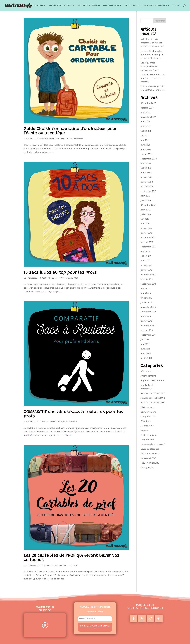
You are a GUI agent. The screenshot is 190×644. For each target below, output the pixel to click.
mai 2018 (145, 224)
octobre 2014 (147, 330)
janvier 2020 (147, 182)
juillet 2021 (146, 131)
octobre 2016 (147, 279)
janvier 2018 (146, 233)
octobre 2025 (147, 108)
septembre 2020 (149, 159)
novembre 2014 (148, 326)
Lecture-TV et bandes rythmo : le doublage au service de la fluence (152, 55)
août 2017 (145, 251)
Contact (177, 5)
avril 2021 (145, 145)
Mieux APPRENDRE (111, 5)
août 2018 (145, 210)
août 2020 (146, 163)
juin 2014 (145, 339)
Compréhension (148, 416)
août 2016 (145, 288)
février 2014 (146, 358)
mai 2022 (145, 122)
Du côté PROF (131, 5)
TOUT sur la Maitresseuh (155, 5)
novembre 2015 (148, 307)
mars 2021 (146, 149)
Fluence (144, 430)
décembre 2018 (148, 205)
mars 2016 (146, 293)
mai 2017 (145, 261)
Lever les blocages (150, 449)
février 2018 (146, 228)
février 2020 (146, 177)
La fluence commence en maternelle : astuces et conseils (153, 78)
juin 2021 (145, 136)
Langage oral (147, 440)
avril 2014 (145, 349)
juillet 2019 (146, 200)
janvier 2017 (146, 270)
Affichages (146, 371)
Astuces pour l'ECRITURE (153, 393)
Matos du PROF (71, 278)
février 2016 (146, 298)
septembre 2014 (148, 335)
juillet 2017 (146, 256)
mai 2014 (145, 344)
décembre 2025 (148, 103)
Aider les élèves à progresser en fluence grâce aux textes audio (152, 43)
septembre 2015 (148, 312)
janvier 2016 (146, 302)
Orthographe (147, 467)
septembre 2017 (148, 247)
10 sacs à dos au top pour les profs (60, 273)
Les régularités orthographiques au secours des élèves (150, 66)
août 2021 (145, 126)
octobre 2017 (147, 242)
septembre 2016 (148, 284)
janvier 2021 (146, 154)
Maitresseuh (33, 139)
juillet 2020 (146, 168)
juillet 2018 (146, 214)
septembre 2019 (148, 191)
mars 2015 (146, 316)
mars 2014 (146, 353)
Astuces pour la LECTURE (31, 5)
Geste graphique (149, 435)
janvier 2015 (146, 321)
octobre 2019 (147, 186)
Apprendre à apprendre (152, 380)
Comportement (148, 412)
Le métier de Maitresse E (153, 444)
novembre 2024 (148, 117)
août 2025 (146, 112)
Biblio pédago (147, 407)
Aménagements (59, 139)
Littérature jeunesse (150, 454)
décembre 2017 (148, 237)
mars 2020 (146, 173)
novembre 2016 (148, 275)
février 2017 (146, 265)
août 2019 (145, 196)
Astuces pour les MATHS (89, 5)
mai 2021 (145, 140)
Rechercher (160, 21)
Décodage (146, 421)
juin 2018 (145, 219)
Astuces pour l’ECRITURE (60, 5)
